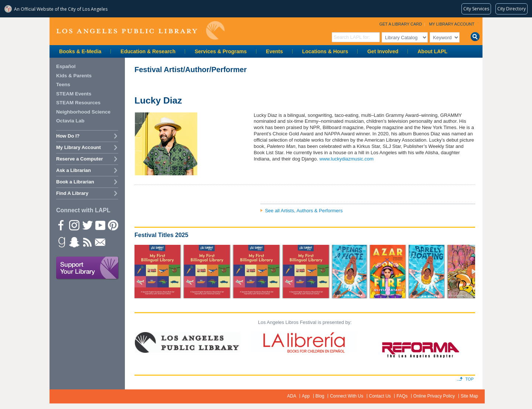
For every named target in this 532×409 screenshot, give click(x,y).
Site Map (469, 396)
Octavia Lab (70, 121)
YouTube (100, 225)
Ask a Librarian (74, 170)
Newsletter (100, 242)
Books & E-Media (80, 51)
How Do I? (68, 136)
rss (87, 242)
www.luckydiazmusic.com (347, 159)
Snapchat (74, 242)
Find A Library (72, 193)
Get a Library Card (401, 24)
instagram (74, 225)
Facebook (61, 225)
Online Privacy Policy (434, 396)
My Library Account (452, 24)
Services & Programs (221, 51)
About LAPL (432, 51)
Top (470, 379)
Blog (320, 396)
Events (274, 51)
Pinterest (113, 225)
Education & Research (148, 51)
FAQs (402, 396)
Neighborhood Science (83, 112)
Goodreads (61, 242)
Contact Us (380, 396)
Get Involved (383, 51)
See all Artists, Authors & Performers (304, 211)
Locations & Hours (325, 51)
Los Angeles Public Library (140, 31)
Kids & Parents (74, 76)
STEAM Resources (78, 103)
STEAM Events (74, 94)
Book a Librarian (75, 182)
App (306, 396)
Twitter (87, 225)
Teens (63, 84)
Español (66, 66)
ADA (292, 396)
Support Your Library (88, 268)
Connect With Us (347, 396)
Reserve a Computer (79, 159)
